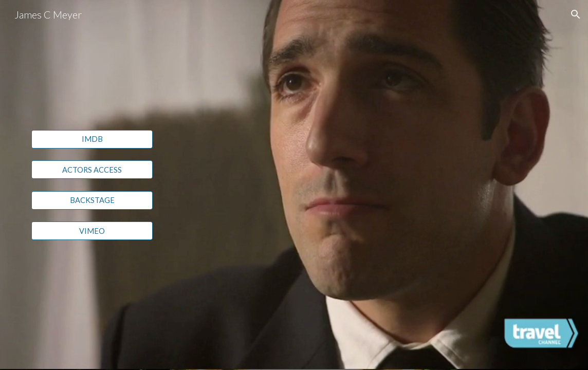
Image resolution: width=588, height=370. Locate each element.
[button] (576, 14)
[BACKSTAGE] (92, 200)
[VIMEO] (92, 231)
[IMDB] (92, 139)
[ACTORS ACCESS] (92, 170)
